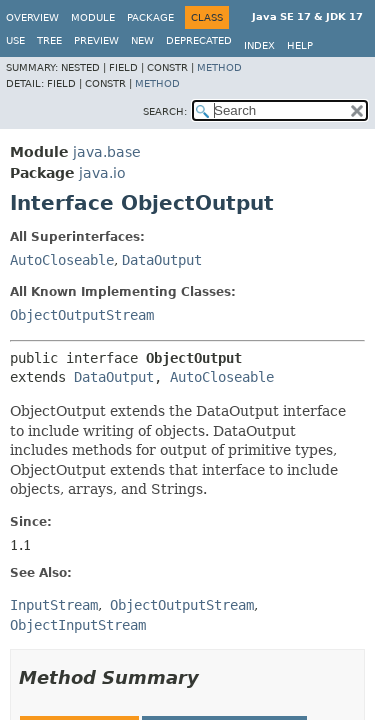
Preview (96, 40)
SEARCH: (165, 111)
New (142, 40)
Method (219, 67)
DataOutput (162, 260)
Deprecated (199, 40)
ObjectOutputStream (82, 315)
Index (259, 45)
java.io (102, 173)
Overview (32, 17)
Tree (49, 40)
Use (15, 40)
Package (150, 17)
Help (300, 45)
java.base (107, 152)
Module (93, 17)
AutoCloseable (62, 260)
